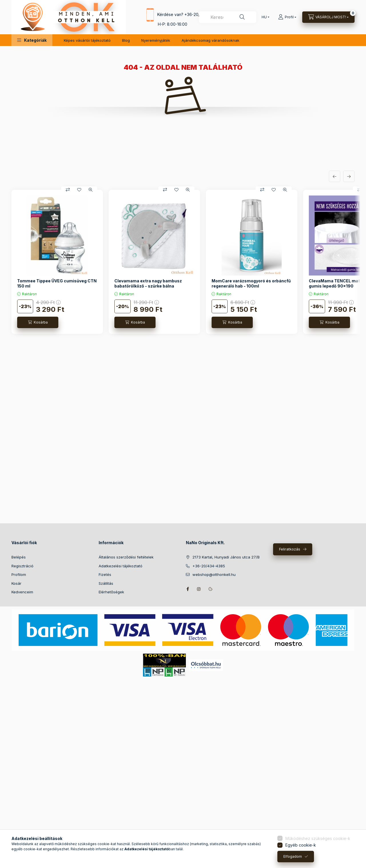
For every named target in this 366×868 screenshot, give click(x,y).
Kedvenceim (22, 592)
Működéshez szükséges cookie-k (318, 838)
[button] (32, 40)
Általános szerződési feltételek (126, 557)
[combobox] (228, 17)
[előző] (335, 176)
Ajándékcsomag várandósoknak (210, 40)
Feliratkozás (290, 549)
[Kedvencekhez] (79, 190)
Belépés (19, 557)
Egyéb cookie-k (301, 845)
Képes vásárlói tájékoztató (87, 40)
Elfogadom (293, 856)
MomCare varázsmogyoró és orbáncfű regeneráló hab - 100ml (251, 283)
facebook (188, 589)
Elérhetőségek (111, 592)
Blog (126, 40)
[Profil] (287, 17)
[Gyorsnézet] (91, 190)
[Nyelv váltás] (264, 17)
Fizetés (105, 574)
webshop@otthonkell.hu (214, 574)
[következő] (349, 176)
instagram (199, 589)
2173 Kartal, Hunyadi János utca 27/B (226, 557)
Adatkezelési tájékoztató (121, 566)
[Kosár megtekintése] (328, 17)
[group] (183, 262)
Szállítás (106, 583)
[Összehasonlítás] (68, 190)
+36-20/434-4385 (209, 566)
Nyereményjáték (156, 40)
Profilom (19, 574)
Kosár (16, 583)
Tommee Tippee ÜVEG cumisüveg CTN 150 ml (57, 283)
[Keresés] (242, 17)
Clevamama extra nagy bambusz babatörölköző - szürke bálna (148, 283)
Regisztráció (22, 566)
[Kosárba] (38, 322)
